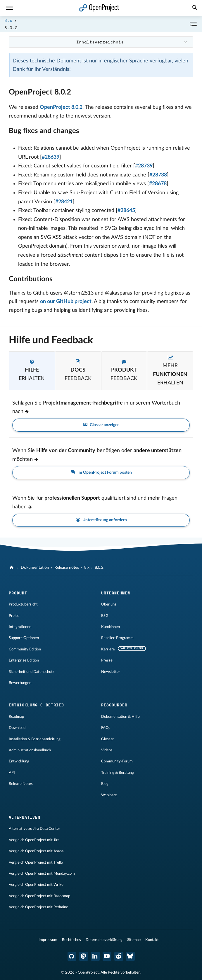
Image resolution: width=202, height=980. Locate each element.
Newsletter (111, 672)
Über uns (109, 604)
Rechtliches (71, 940)
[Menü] (9, 8)
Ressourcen (114, 705)
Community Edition (25, 649)
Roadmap (16, 717)
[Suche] (195, 8)
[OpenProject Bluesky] (130, 956)
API (12, 773)
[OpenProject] (12, 568)
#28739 (144, 166)
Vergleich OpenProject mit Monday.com (42, 874)
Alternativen (25, 817)
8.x (8, 20)
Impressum (48, 940)
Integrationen (20, 627)
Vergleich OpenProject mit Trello (36, 862)
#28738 (158, 175)
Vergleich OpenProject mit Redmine (38, 907)
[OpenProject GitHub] (72, 956)
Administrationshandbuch (30, 750)
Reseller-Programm (117, 638)
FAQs (106, 728)
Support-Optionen (24, 638)
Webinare (109, 795)
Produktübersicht (23, 604)
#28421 (64, 202)
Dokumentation (35, 568)
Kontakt (152, 940)
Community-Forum (117, 761)
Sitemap (134, 940)
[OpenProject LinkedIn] (95, 956)
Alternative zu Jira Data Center (34, 829)
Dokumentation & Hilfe (120, 717)
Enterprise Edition (24, 660)
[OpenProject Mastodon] (84, 956)
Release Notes (21, 784)
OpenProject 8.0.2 (61, 107)
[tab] (32, 371)
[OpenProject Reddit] (119, 956)
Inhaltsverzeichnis (100, 42)
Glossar (107, 739)
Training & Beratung (118, 773)
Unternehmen (116, 593)
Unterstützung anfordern (101, 520)
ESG (105, 616)
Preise (14, 616)
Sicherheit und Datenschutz (32, 672)
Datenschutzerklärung (104, 940)
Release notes (67, 568)
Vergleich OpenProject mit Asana (36, 851)
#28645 (126, 211)
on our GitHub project (66, 302)
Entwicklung (19, 761)
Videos (107, 750)
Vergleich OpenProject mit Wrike (36, 885)
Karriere (108, 649)
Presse (107, 660)
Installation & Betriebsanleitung (35, 739)
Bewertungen (20, 683)
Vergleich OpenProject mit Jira (34, 840)
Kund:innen (111, 627)
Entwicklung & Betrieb (36, 705)
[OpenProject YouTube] (107, 956)
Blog (105, 784)
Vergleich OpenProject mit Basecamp (39, 896)
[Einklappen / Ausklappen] (193, 24)
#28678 (158, 184)
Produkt (18, 593)
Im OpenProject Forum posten (101, 473)
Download (17, 728)
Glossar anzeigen (101, 425)
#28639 (51, 157)
